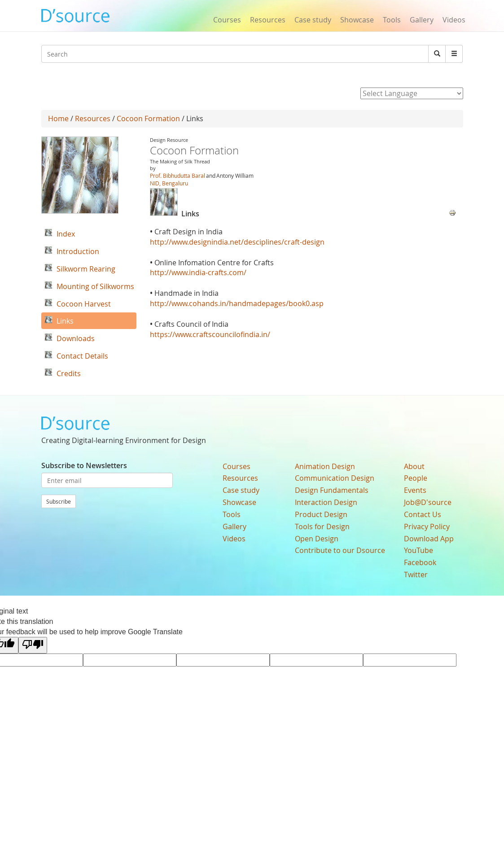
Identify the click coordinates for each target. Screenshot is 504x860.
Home (58, 118)
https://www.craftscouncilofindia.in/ (210, 334)
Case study (313, 20)
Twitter (416, 575)
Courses (227, 20)
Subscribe (59, 501)
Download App (429, 539)
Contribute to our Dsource (340, 550)
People (416, 478)
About (414, 466)
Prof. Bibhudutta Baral (177, 176)
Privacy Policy (427, 527)
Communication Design (335, 478)
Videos (454, 20)
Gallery (422, 20)
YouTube (419, 550)
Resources (268, 20)
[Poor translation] (33, 645)
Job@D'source (428, 502)
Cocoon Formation (149, 118)
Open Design (317, 539)
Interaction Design (326, 502)
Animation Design (325, 466)
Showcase (357, 20)
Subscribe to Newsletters (84, 465)
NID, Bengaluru (169, 183)
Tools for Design (322, 527)
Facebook (420, 562)
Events (415, 490)
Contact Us (423, 514)
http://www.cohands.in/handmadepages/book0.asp (237, 303)
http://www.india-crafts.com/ (198, 272)
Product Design (321, 514)
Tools (392, 20)
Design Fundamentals (332, 490)
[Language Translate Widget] (412, 93)
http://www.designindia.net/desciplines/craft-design (237, 242)
